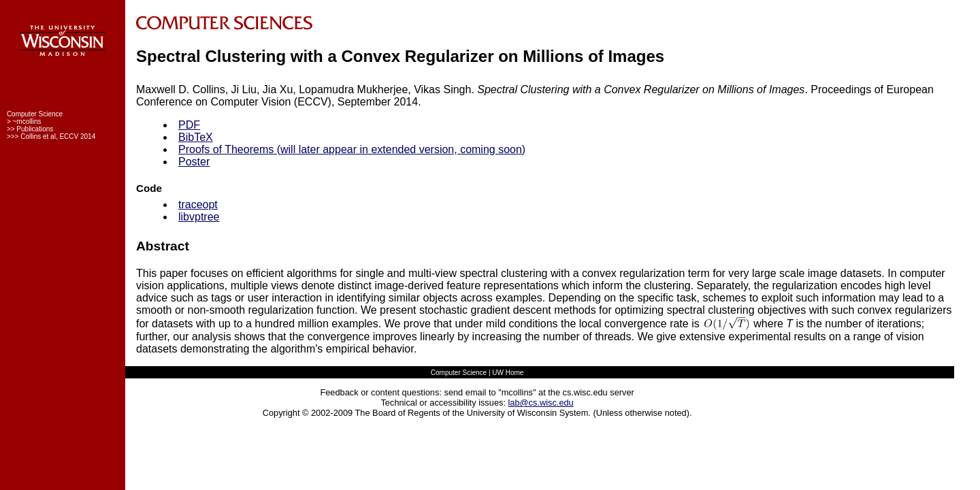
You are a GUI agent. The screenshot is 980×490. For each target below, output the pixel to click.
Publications (35, 129)
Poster (194, 162)
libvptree (199, 217)
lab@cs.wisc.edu (541, 403)
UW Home (508, 373)
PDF (189, 125)
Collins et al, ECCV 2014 (58, 136)
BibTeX (196, 137)
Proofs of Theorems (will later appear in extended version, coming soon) (352, 149)
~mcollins (27, 121)
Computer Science (35, 114)
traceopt (198, 205)
